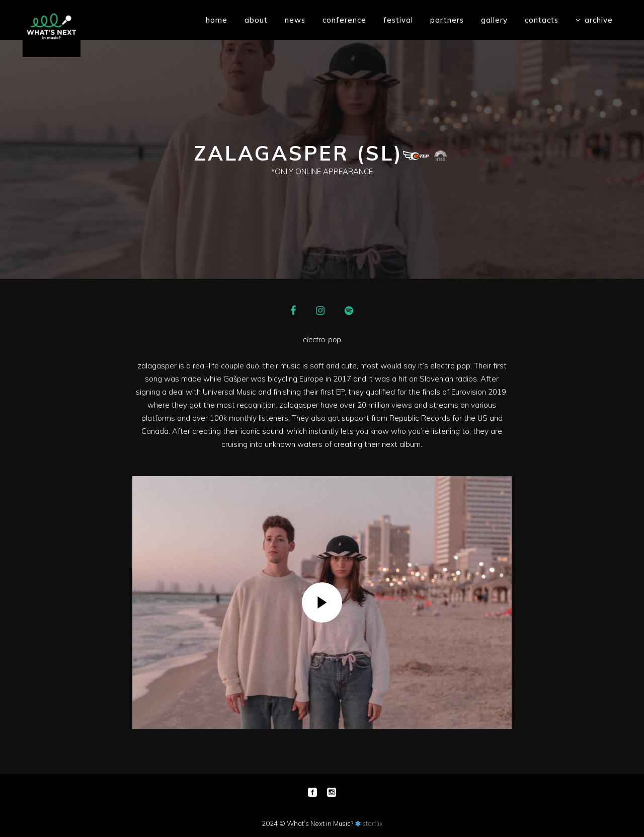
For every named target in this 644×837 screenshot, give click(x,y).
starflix (373, 823)
